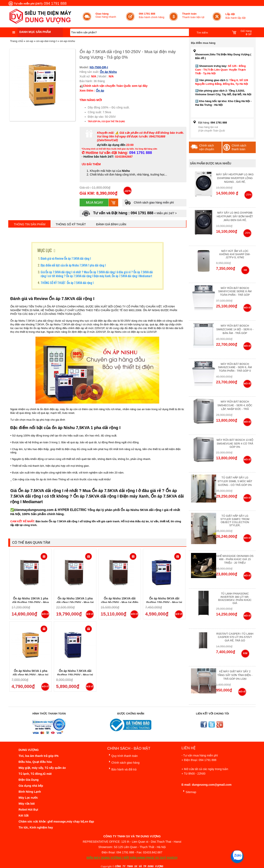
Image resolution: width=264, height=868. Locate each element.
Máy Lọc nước (28, 798)
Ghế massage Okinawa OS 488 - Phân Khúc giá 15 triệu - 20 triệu (235, 559)
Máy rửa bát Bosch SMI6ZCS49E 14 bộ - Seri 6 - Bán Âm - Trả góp (235, 329)
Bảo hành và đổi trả (122, 769)
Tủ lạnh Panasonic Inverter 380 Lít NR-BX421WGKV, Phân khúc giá (235, 598)
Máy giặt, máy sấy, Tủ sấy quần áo (42, 768)
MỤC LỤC (45, 250)
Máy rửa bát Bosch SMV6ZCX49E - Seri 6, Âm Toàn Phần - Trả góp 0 (235, 367)
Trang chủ (16, 41)
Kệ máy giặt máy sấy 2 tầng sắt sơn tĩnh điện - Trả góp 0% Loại (235, 675)
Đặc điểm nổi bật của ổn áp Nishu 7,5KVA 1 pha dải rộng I (73, 265)
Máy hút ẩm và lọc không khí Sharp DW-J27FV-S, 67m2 (235, 254)
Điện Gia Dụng (29, 780)
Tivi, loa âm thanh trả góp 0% (39, 756)
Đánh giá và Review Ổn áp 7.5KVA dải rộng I (66, 258)
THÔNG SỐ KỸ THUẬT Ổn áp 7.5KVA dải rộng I (67, 283)
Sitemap (189, 791)
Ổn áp (100, 91)
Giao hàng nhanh (106, 15)
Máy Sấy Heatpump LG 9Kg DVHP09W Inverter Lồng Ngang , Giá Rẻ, (235, 178)
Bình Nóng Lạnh (30, 792)
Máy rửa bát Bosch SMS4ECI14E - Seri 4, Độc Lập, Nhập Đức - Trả (235, 405)
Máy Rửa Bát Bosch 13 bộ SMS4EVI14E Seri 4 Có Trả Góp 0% (235, 443)
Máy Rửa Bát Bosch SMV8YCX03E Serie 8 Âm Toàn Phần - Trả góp (235, 291)
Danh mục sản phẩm (35, 32)
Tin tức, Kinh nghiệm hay (36, 827)
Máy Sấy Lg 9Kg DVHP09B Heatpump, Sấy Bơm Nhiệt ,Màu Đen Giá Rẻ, (235, 216)
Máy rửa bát (27, 804)
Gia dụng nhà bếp (31, 786)
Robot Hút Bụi (28, 810)
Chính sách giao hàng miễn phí (149, 202)
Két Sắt (24, 816)
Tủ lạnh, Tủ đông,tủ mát (35, 774)
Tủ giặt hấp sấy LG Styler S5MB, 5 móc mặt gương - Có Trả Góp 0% (235, 481)
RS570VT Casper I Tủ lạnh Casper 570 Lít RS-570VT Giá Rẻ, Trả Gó (235, 637)
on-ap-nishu (67, 41)
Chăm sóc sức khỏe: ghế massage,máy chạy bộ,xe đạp (56, 821)
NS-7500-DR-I (99, 67)
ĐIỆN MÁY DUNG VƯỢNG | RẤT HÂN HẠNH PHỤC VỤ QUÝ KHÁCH (132, 858)
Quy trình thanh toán (123, 755)
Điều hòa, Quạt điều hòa (35, 762)
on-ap (30, 41)
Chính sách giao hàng (123, 762)
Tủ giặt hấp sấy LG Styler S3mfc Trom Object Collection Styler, (235, 521)
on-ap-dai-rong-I (47, 41)
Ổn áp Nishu (108, 72)
